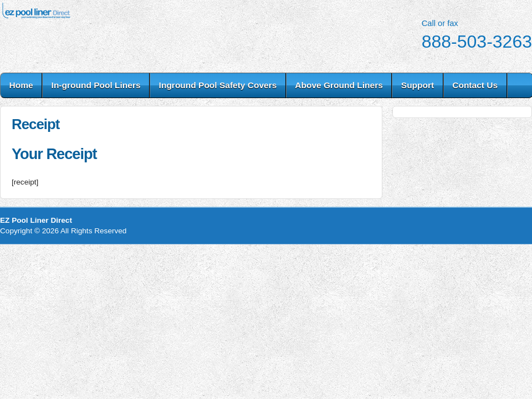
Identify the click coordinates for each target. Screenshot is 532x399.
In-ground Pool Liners (96, 85)
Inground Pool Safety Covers (218, 85)
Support (418, 85)
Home (21, 85)
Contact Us (475, 85)
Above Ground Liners (339, 85)
